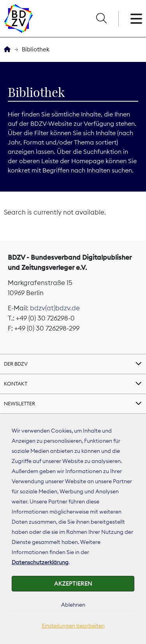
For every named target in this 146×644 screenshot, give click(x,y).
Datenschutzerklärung (40, 562)
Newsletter (19, 403)
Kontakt (16, 384)
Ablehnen (73, 605)
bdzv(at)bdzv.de (55, 308)
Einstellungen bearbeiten (73, 626)
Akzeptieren (73, 583)
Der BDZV (16, 364)
